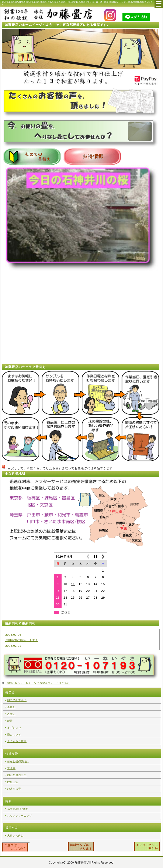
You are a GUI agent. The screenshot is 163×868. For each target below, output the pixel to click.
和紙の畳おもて (17, 775)
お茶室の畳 (14, 789)
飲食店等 (13, 782)
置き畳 (11, 768)
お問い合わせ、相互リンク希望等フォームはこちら (38, 683)
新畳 (10, 721)
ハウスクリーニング (20, 816)
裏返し (11, 707)
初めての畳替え (17, 700)
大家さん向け (15, 836)
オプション (14, 728)
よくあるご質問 (17, 741)
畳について (14, 735)
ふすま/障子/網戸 (18, 809)
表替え (11, 714)
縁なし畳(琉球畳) (18, 761)
